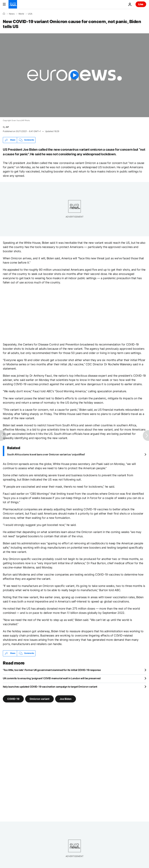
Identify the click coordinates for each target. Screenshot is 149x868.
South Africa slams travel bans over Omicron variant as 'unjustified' (46, 454)
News (12, 14)
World (21, 14)
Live (141, 4)
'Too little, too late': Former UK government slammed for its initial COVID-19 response (52, 670)
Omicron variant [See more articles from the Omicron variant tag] (39, 699)
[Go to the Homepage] (13, 4)
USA (30, 14)
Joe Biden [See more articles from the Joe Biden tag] (66, 699)
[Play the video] (74, 75)
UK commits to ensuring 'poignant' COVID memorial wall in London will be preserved (52, 678)
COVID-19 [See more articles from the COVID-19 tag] (13, 699)
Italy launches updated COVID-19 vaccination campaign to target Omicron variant (50, 687)
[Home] (4, 14)
